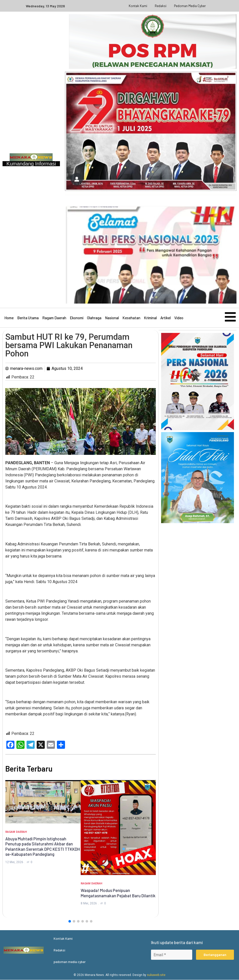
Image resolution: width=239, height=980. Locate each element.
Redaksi (161, 6)
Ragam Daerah (54, 318)
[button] (70, 922)
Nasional (112, 318)
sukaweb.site (156, 975)
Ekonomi (77, 318)
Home (9, 318)
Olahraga (94, 318)
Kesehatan (131, 318)
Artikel (166, 318)
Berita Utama (28, 318)
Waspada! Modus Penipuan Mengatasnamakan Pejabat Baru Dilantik (118, 893)
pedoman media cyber (190, 6)
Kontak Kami (138, 6)
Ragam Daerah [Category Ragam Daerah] (16, 832)
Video (179, 318)
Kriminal (150, 318)
